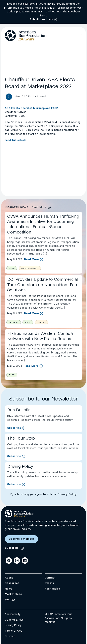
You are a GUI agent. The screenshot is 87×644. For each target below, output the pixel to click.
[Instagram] (17, 560)
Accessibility (13, 614)
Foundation (53, 589)
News (12, 268)
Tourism (41, 322)
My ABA (10, 600)
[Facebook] (9, 560)
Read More (31, 259)
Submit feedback (41, 19)
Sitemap (10, 636)
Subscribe (14, 428)
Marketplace (13, 594)
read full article (16, 140)
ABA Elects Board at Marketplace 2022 (31, 108)
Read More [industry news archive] (39, 207)
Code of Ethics (14, 620)
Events (49, 583)
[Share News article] (9, 97)
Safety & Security (30, 268)
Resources (12, 583)
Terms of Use (13, 631)
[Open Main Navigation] (81, 35)
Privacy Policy (67, 494)
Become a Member (21, 539)
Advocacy (14, 322)
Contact (50, 578)
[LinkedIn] (25, 560)
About (9, 578)
